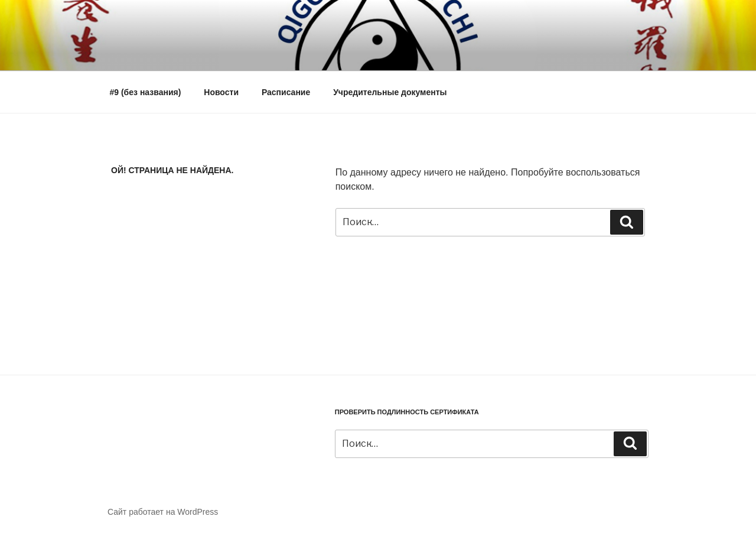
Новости (221, 92)
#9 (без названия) (146, 92)
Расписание (286, 92)
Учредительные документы (390, 92)
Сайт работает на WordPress (163, 512)
